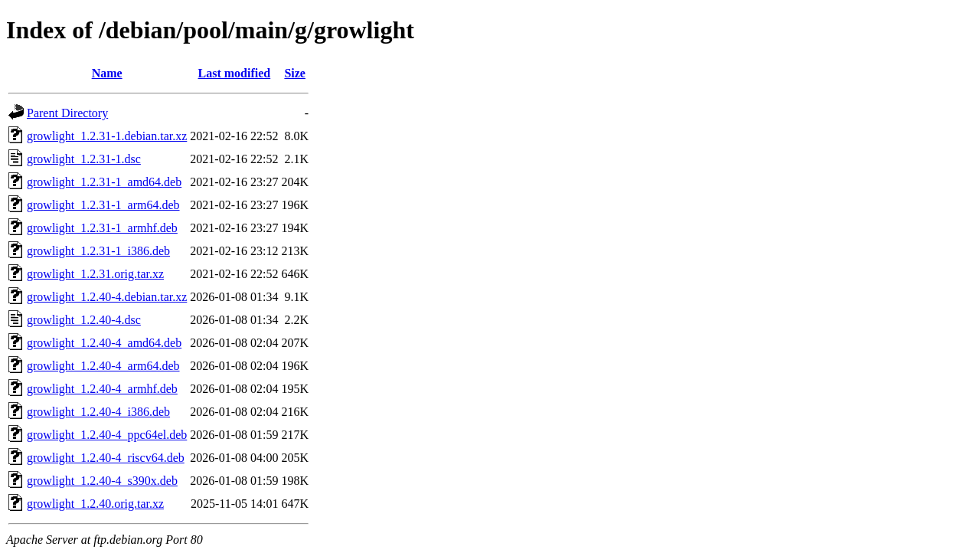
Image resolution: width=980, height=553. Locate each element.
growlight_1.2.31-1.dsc (84, 159)
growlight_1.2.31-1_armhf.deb (102, 228)
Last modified (235, 73)
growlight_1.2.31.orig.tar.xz (95, 274)
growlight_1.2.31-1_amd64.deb (104, 182)
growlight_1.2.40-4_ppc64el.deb (107, 435)
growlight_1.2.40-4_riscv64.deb (106, 458)
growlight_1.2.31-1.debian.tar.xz (107, 136)
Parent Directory (67, 113)
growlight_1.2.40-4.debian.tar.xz (107, 297)
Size (295, 73)
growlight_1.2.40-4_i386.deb (98, 412)
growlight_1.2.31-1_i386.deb (98, 251)
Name (107, 73)
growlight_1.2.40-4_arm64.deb (103, 366)
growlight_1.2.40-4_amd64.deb (104, 343)
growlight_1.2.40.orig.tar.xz (95, 504)
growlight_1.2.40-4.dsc (84, 320)
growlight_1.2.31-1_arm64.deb (103, 205)
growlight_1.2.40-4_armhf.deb (102, 389)
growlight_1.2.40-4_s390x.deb (102, 481)
